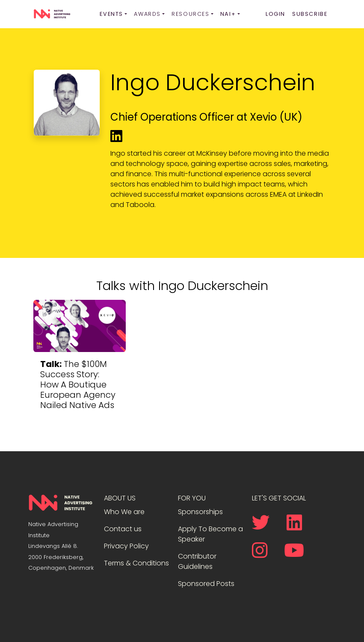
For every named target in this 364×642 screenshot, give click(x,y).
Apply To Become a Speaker (210, 534)
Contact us (123, 529)
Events (111, 14)
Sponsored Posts (206, 584)
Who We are (124, 512)
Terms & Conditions (136, 563)
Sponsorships (200, 512)
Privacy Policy (126, 546)
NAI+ (228, 14)
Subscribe (310, 14)
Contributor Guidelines (197, 561)
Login (275, 14)
